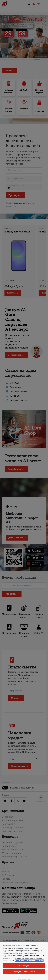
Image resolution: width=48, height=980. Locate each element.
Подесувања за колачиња (24, 972)
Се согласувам (24, 966)
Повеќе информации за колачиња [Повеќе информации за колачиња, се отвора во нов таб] (29, 961)
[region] (24, 961)
